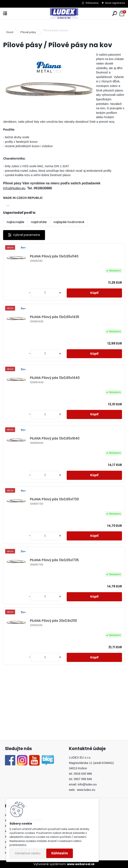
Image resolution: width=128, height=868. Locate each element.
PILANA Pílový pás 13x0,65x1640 (55, 438)
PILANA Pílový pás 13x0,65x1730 (54, 499)
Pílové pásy (28, 32)
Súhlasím (60, 853)
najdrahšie (39, 222)
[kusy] (45, 293)
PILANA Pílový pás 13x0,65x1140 (54, 256)
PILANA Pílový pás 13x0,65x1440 (55, 378)
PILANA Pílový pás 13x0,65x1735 (54, 560)
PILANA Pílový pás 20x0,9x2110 (53, 621)
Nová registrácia (115, 3)
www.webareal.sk (81, 864)
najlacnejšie (15, 222)
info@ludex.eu (14, 188)
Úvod (10, 32)
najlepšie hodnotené (69, 222)
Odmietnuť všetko (28, 853)
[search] (115, 14)
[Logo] (64, 14)
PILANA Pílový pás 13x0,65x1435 (55, 317)
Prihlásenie (92, 3)
